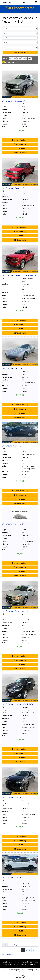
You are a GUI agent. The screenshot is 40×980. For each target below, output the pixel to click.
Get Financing (20, 144)
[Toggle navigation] (36, 2)
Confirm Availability (20, 140)
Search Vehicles (20, 52)
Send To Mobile (20, 148)
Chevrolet (7, 955)
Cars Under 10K (27, 962)
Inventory (10, 962)
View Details (20, 153)
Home (4, 962)
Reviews (16, 964)
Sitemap (29, 970)
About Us (24, 964)
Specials (18, 962)
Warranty (9, 964)
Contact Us (31, 964)
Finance (36, 962)
